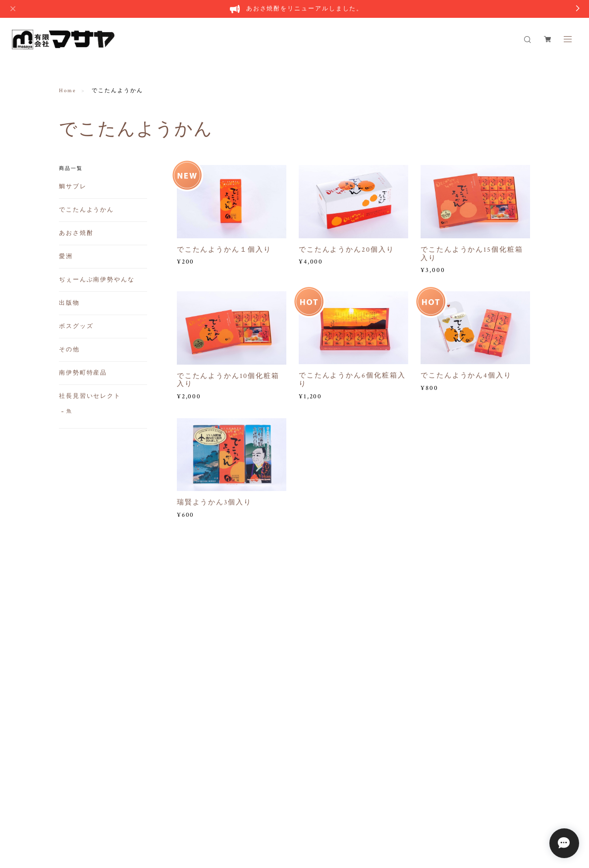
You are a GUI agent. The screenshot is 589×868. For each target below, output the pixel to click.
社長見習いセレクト (90, 396)
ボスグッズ (76, 326)
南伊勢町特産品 (83, 373)
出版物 (69, 303)
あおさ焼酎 (76, 233)
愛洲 (66, 256)
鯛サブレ (73, 187)
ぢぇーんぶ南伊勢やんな (97, 280)
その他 (69, 350)
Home (68, 91)
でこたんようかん (86, 210)
